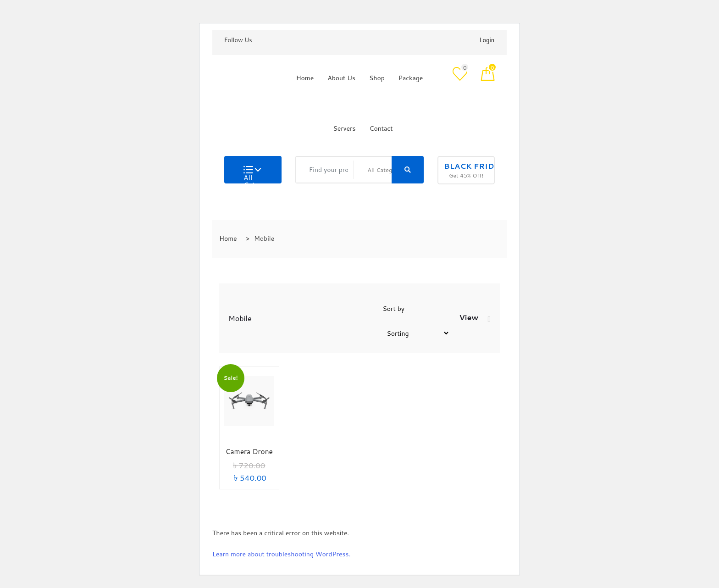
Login (487, 40)
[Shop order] (416, 333)
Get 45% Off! (469, 170)
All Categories (252, 175)
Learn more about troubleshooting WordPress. (281, 554)
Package (411, 78)
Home (305, 78)
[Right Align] (408, 170)
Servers (344, 128)
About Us (341, 78)
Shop (377, 78)
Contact (381, 128)
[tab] (489, 319)
